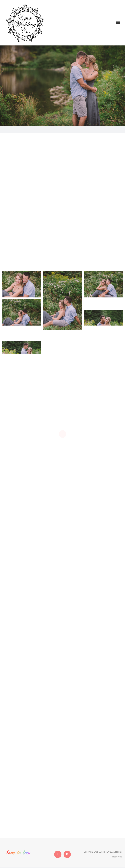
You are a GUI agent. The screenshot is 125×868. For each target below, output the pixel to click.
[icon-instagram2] (67, 854)
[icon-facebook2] (59, 854)
